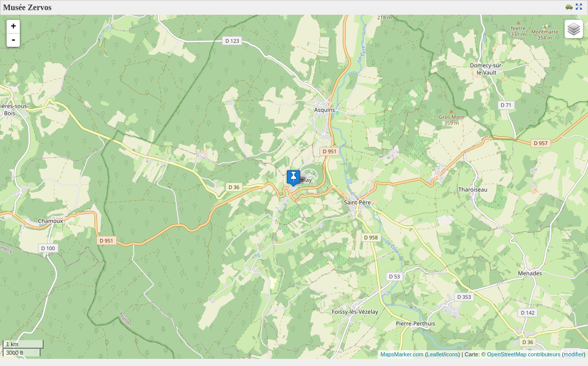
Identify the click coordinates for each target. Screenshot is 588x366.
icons (452, 354)
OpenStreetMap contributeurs (524, 354)
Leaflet (435, 354)
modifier (574, 354)
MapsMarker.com (402, 354)
